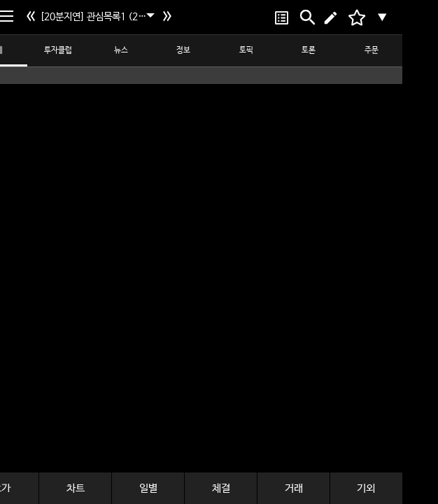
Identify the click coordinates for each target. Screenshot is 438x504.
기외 (366, 488)
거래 (294, 488)
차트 (76, 488)
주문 (372, 50)
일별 (148, 488)
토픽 (246, 50)
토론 (309, 50)
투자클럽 (58, 50)
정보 (183, 50)
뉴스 (121, 50)
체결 (221, 488)
